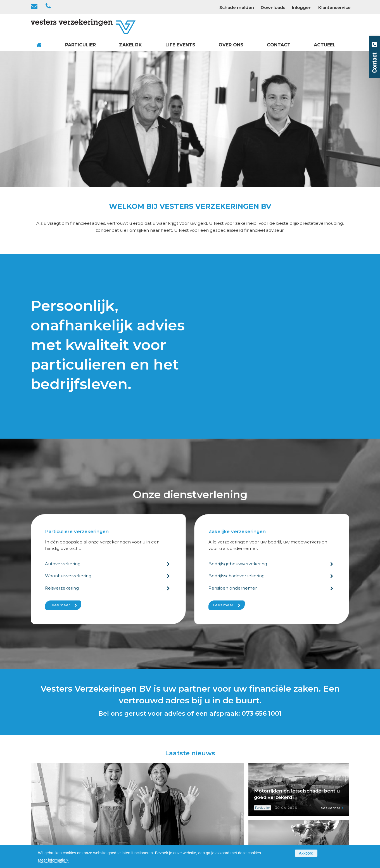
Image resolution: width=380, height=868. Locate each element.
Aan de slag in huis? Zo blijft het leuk (80, 718)
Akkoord (306, 853)
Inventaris (204, 787)
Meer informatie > (53, 860)
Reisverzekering (62, 452)
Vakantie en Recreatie (134, 800)
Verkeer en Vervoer (131, 781)
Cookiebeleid (289, 813)
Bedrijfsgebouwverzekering (238, 428)
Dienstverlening (128, 826)
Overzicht (122, 807)
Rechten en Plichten (214, 794)
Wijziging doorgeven (296, 794)
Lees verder (225, 729)
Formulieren (124, 832)
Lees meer (60, 469)
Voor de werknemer (213, 820)
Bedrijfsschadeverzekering (237, 440)
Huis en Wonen (128, 787)
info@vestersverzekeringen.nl (63, 827)
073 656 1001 (262, 577)
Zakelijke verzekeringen (237, 395)
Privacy (283, 826)
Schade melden (291, 787)
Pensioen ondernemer (233, 452)
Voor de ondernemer (214, 813)
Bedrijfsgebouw (209, 781)
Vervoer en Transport (214, 807)
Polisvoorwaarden (130, 839)
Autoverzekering (63, 428)
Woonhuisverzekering (68, 440)
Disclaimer (286, 820)
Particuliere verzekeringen (77, 395)
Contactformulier (292, 781)
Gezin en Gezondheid (133, 794)
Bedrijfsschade (208, 800)
